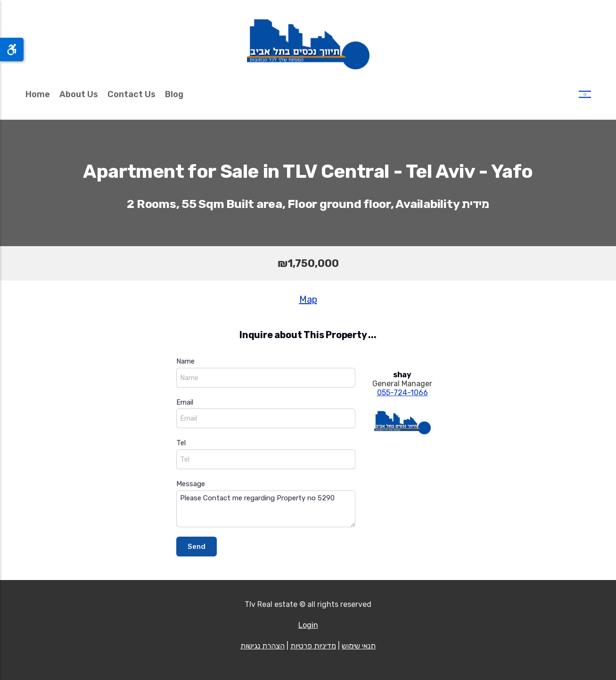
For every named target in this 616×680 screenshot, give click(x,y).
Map (308, 299)
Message (191, 484)
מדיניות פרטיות (313, 646)
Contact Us (131, 94)
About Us (79, 94)
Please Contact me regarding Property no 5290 (266, 509)
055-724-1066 (402, 393)
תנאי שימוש (359, 646)
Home (38, 94)
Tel (181, 443)
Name (185, 361)
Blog (174, 94)
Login (308, 625)
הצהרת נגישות (263, 646)
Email (185, 402)
